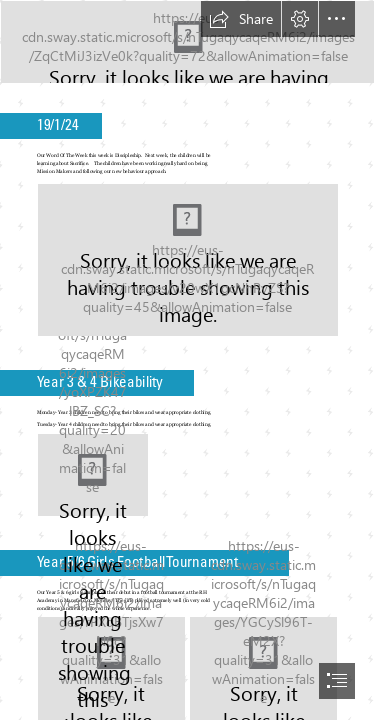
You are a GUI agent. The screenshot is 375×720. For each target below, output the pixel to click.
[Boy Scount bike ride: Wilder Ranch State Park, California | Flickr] (93, 475)
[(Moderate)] (188, 260)
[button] (241, 19)
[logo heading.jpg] (187, 42)
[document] (187, 360)
